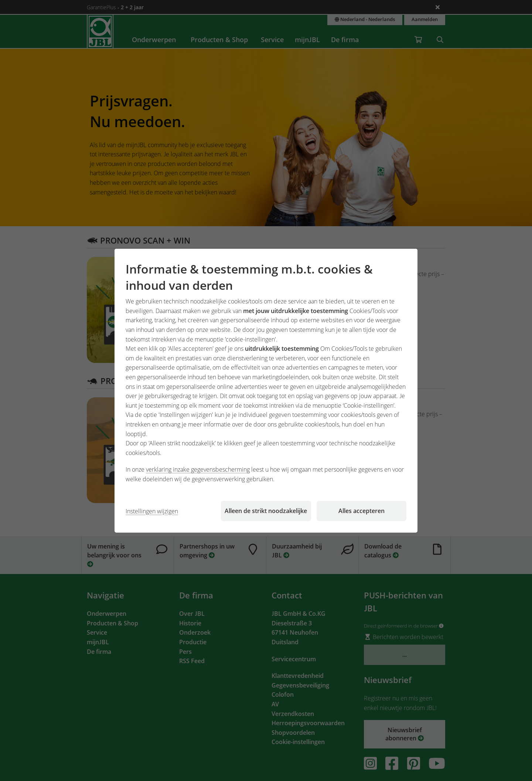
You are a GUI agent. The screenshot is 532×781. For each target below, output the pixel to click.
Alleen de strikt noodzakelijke (266, 511)
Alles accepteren (362, 511)
